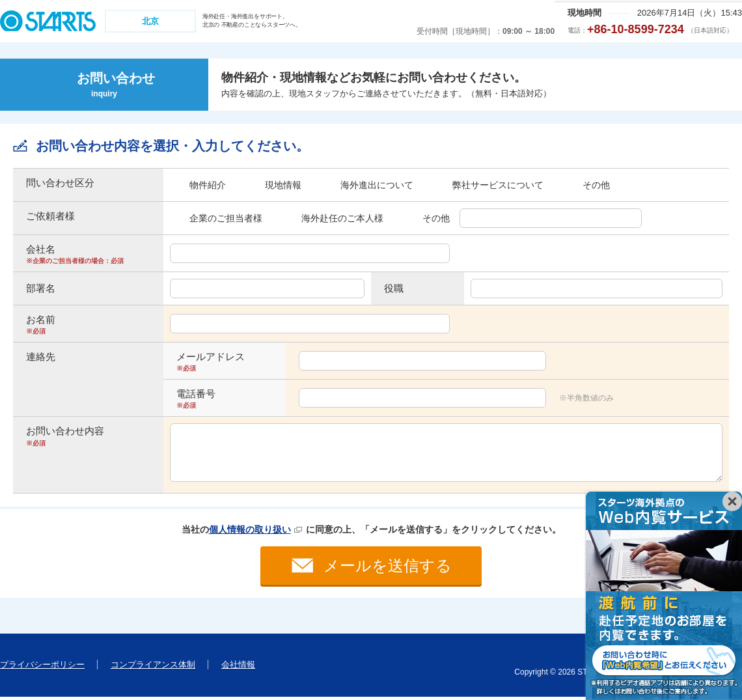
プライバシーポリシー (42, 667)
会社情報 (238, 667)
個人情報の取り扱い (250, 529)
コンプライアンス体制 (153, 667)
